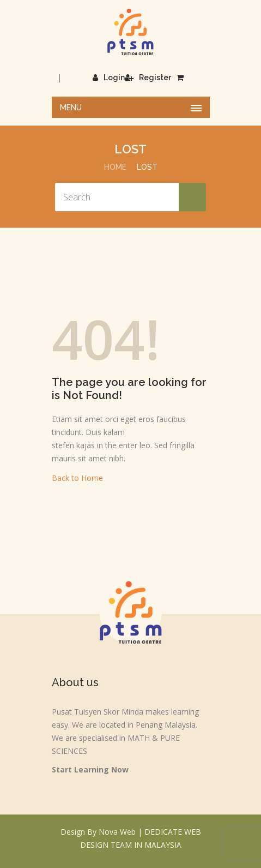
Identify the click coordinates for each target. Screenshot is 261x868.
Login (109, 78)
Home (115, 167)
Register (148, 78)
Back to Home (77, 478)
